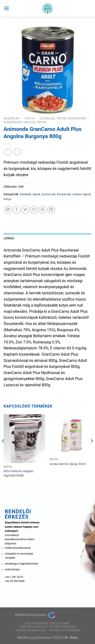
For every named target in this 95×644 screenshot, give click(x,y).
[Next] (92, 451)
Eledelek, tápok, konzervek (63, 118)
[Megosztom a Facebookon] (17, 210)
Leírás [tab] (9, 238)
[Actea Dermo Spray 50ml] (71, 435)
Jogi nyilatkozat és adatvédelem (47, 627)
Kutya (30, 118)
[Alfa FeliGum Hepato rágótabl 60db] (24, 439)
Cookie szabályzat (31, 630)
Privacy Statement (65, 630)
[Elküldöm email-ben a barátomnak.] (34, 210)
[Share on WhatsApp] (8, 210)
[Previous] (3, 451)
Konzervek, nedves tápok (25, 122)
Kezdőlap (12, 118)
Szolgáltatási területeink (47, 623)
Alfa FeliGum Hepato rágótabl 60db (19, 473)
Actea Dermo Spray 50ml (68, 464)
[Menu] (6, 8)
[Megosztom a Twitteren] (25, 210)
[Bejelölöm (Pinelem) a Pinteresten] (43, 210)
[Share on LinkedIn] (51, 210)
